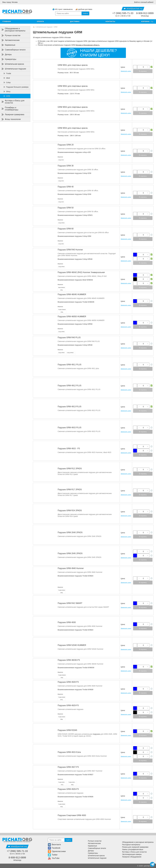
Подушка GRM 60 (66, 229)
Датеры (6, 55)
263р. (62, 311)
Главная (7, 21)
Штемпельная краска (12, 64)
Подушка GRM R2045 (67, 730)
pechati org (148, 866)
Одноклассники (57, 851)
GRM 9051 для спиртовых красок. (73, 65)
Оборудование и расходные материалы (13, 30)
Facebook (54, 848)
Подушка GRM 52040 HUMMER (72, 645)
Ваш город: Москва (10, 2)
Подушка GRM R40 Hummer (70, 250)
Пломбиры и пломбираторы (10, 109)
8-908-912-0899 (145, 13)
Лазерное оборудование (132, 857)
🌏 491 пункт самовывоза (63, 9)
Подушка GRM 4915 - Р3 (69, 449)
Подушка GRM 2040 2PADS (70, 532)
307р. (62, 698)
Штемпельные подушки (44, 27)
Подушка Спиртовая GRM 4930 (72, 815)
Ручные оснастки (11, 36)
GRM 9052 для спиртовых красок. (73, 86)
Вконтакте (54, 845)
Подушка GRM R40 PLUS (69, 338)
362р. (62, 805)
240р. (62, 289)
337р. (62, 783)
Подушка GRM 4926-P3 (68, 789)
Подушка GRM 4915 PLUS (70, 428)
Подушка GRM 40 (66, 187)
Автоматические (10, 40)
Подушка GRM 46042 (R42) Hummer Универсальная (81, 272)
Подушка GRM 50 (66, 208)
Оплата (40, 21)
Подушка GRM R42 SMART (70, 603)
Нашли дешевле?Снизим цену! (98, 53)
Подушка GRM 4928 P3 (68, 682)
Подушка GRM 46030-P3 (69, 660)
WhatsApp (145, 16)
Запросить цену (126, 71)
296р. (62, 718)
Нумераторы (9, 59)
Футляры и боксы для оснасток (13, 102)
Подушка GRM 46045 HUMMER (72, 294)
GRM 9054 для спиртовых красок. (73, 128)
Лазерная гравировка (13, 115)
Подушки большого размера (16, 87)
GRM (56, 27)
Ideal (6, 78)
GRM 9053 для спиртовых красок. (73, 107)
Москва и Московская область (88, 45)
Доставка (75, 21)
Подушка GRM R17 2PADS (70, 490)
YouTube (54, 858)
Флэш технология (11, 119)
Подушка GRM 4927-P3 (68, 767)
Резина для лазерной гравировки (135, 847)
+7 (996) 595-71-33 (123, 13)
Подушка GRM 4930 (67, 622)
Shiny (7, 91)
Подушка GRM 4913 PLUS (70, 407)
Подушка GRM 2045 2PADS (70, 553)
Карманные (8, 45)
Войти (144, 2)
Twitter (53, 855)
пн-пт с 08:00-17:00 (123, 16)
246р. (62, 591)
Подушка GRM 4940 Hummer (71, 568)
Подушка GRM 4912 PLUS (70, 386)
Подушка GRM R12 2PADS (70, 469)
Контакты (110, 21)
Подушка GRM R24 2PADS (70, 510)
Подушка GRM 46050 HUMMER (72, 317)
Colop (7, 82)
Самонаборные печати (13, 50)
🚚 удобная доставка (84, 9)
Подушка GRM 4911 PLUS (70, 365)
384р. (73, 783)
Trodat (7, 73)
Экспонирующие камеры (132, 854)
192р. (62, 676)
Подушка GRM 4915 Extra (69, 752)
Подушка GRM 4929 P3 (68, 705)
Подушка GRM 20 (66, 145)
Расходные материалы (131, 845)
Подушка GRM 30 (66, 166)
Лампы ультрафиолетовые (133, 849)
